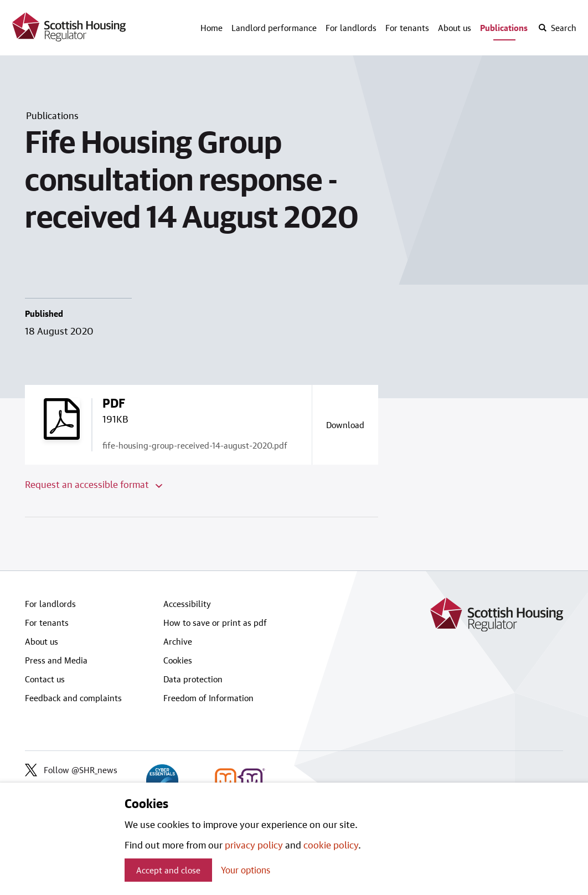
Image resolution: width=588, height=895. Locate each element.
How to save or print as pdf (215, 623)
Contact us (45, 679)
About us (455, 28)
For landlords (351, 28)
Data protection (193, 679)
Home (212, 28)
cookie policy (331, 845)
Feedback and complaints (73, 698)
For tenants (407, 28)
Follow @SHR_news (71, 770)
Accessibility (187, 604)
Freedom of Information (208, 698)
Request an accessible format (94, 484)
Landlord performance (274, 28)
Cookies (178, 660)
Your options (246, 870)
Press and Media (56, 660)
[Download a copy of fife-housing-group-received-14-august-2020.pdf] (345, 425)
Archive (178, 641)
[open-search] (557, 28)
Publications (504, 28)
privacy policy (254, 845)
